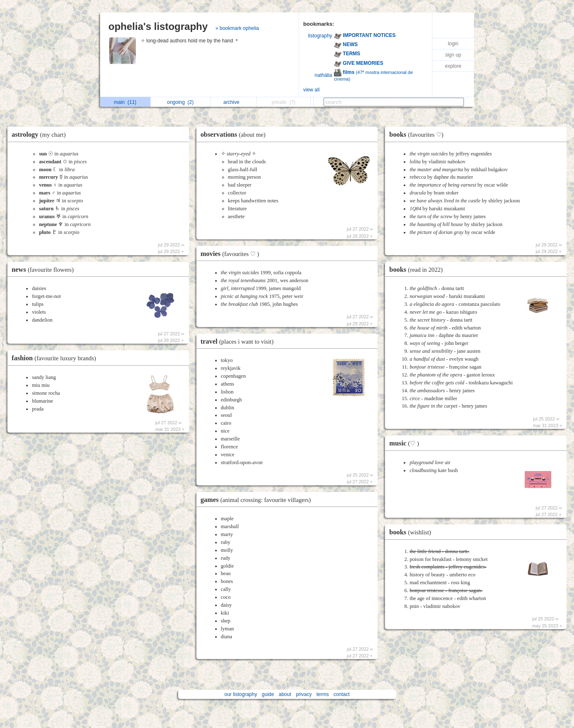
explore (453, 66)
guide (268, 694)
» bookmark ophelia (237, 28)
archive (234, 102)
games (258, 500)
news (45, 269)
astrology (41, 134)
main (125, 102)
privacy (304, 694)
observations (235, 134)
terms (323, 694)
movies (232, 254)
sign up (453, 55)
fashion (56, 358)
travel (239, 341)
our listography (241, 694)
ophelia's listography (158, 26)
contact (342, 694)
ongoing (180, 102)
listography (320, 36)
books (418, 134)
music (406, 443)
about (285, 694)
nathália (324, 75)
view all (311, 90)
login (453, 44)
